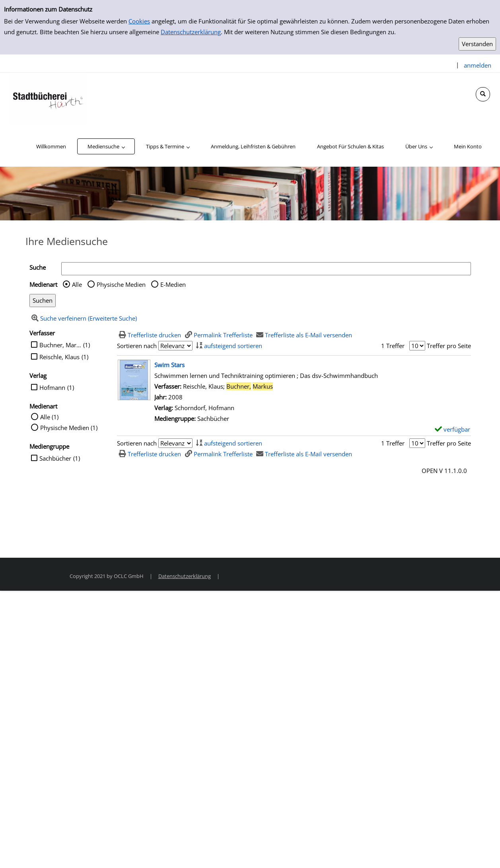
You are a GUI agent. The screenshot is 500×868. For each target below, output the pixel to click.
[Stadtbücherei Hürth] (48, 99)
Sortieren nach (137, 346)
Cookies (139, 21)
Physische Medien (121, 284)
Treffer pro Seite (449, 346)
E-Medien (173, 284)
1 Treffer (393, 346)
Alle (77, 284)
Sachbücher (55, 458)
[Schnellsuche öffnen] (483, 94)
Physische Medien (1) (69, 428)
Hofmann (52, 387)
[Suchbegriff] (266, 269)
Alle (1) (49, 417)
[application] (106, 146)
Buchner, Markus (60, 345)
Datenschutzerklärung (191, 32)
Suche (38, 267)
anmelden (478, 65)
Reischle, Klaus (59, 357)
